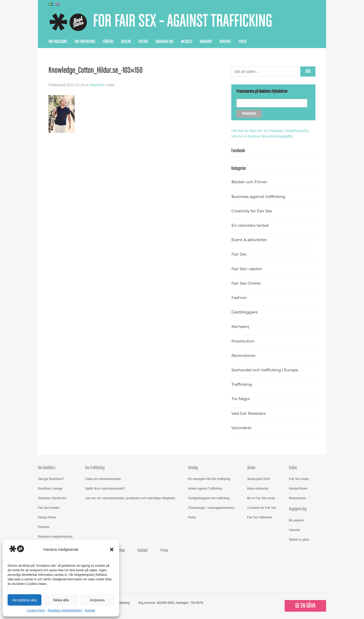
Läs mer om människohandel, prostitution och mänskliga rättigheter (130, 498)
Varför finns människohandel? (105, 488)
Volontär (294, 530)
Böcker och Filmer (249, 182)
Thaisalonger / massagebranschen (211, 508)
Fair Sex (239, 254)
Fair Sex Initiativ (49, 508)
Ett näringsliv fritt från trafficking (209, 479)
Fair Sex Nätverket (260, 517)
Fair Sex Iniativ (299, 479)
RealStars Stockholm (52, 498)
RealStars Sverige (50, 488)
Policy (192, 517)
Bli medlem (296, 520)
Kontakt (90, 610)
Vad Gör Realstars (249, 413)
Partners (44, 527)
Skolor (126, 42)
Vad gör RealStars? (51, 479)
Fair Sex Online (246, 283)
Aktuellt (187, 42)
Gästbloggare (245, 312)
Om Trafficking (85, 42)
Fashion (239, 297)
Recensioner (244, 355)
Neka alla (61, 600)
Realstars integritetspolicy (65, 610)
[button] (112, 549)
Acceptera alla (24, 600)
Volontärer (242, 428)
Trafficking (242, 384)
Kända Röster (47, 517)
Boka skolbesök (258, 488)
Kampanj (240, 326)
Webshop (206, 42)
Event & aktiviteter (249, 239)
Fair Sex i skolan (247, 268)
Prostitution (243, 341)
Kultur (143, 42)
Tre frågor (241, 398)
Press (243, 42)
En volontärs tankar (251, 225)
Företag (108, 42)
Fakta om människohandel (103, 479)
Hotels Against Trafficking (205, 488)
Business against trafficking (259, 196)
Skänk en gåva (299, 539)
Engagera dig (164, 42)
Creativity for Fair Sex (252, 211)
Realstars (97, 85)
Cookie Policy (36, 610)
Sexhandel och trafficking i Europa (265, 370)
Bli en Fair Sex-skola (261, 498)
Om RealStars (58, 42)
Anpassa (97, 600)
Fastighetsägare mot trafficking (209, 498)
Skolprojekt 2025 (258, 479)
